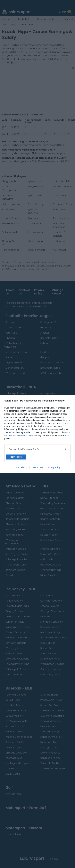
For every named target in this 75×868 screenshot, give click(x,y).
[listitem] (37, 449)
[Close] (69, 401)
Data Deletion (21, 467)
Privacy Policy (54, 467)
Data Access (37, 467)
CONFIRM (16, 457)
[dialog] (37, 434)
